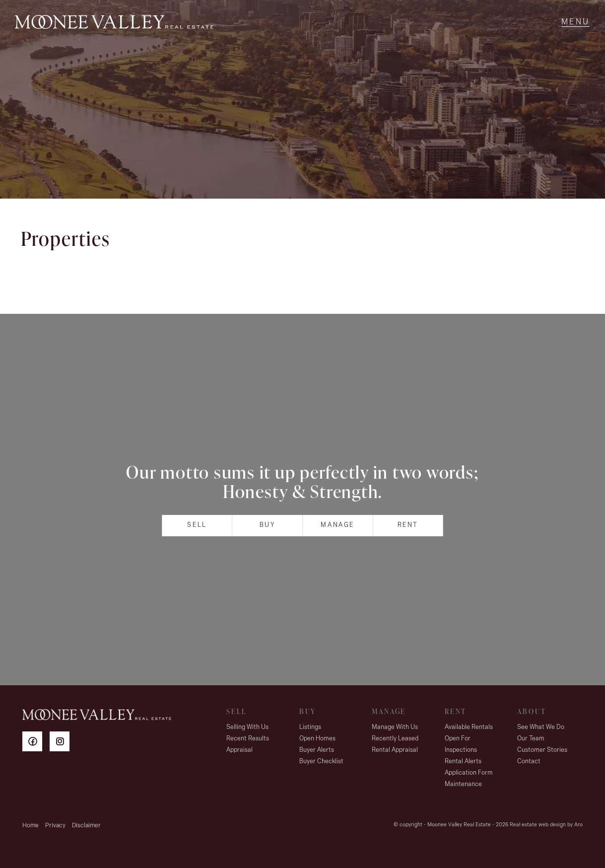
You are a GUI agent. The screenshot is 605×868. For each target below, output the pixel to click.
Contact (529, 761)
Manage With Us (395, 727)
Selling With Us (247, 727)
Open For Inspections (461, 744)
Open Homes (317, 739)
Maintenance (463, 784)
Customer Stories (542, 750)
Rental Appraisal (395, 750)
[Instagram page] (62, 743)
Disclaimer (86, 826)
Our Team (531, 739)
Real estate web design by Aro (546, 825)
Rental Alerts (463, 761)
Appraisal (239, 750)
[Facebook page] (36, 743)
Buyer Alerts (317, 750)
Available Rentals (469, 727)
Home (31, 826)
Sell (197, 525)
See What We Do (541, 727)
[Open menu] (575, 22)
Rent (408, 525)
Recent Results (248, 739)
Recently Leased (395, 739)
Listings (310, 727)
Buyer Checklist (321, 761)
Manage (337, 525)
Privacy (55, 826)
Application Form (469, 773)
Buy (268, 525)
